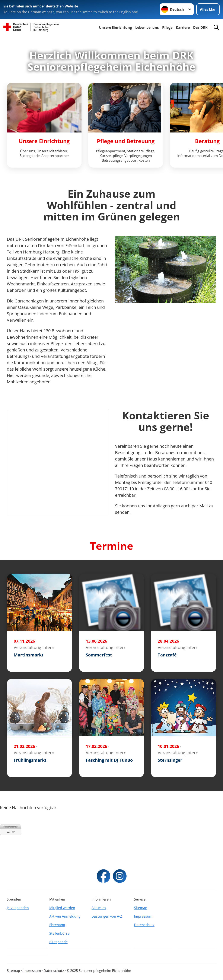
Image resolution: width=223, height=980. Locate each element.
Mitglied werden (62, 908)
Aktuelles (99, 908)
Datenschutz (144, 925)
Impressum (143, 916)
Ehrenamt (57, 925)
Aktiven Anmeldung (65, 916)
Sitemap (141, 908)
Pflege (167, 27)
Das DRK (200, 27)
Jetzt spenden (18, 908)
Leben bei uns (147, 27)
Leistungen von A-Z (107, 916)
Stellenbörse (59, 933)
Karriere (183, 27)
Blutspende (58, 942)
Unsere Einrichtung (115, 27)
